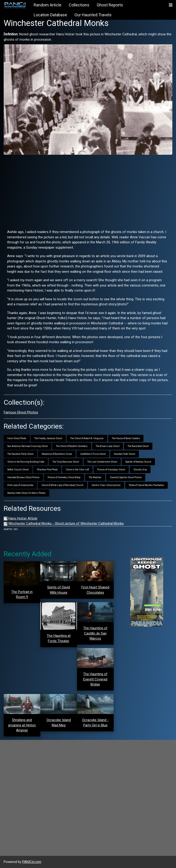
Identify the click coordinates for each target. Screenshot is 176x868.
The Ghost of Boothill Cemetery (72, 446)
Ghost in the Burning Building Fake (26, 462)
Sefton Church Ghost (18, 470)
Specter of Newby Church (138, 462)
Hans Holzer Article (23, 518)
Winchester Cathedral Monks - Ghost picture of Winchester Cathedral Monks (66, 523)
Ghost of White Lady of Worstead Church (62, 485)
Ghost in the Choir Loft (77, 470)
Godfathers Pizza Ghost (93, 454)
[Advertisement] (88, 190)
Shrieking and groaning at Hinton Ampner (22, 725)
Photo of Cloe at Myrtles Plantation (146, 485)
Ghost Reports (110, 5)
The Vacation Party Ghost (20, 454)
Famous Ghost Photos (21, 412)
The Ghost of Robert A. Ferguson (87, 438)
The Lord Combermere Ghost (102, 462)
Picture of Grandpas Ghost (111, 470)
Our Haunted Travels (93, 15)
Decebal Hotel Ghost (125, 454)
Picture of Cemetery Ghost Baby (64, 477)
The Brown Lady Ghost (108, 446)
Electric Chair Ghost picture (106, 485)
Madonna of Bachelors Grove (57, 454)
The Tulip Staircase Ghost (66, 462)
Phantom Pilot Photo (47, 470)
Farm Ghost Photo (17, 438)
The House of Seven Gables (126, 438)
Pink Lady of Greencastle (20, 485)
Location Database (50, 15)
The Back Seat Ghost (138, 446)
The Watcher (95, 477)
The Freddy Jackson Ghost (48, 438)
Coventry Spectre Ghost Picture (126, 477)
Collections (79, 5)
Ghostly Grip (140, 470)
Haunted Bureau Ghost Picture (23, 477)
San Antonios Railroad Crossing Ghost (27, 446)
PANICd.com (32, 862)
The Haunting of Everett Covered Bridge (95, 679)
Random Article (48, 5)
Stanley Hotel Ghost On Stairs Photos (26, 493)
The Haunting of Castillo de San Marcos (95, 633)
